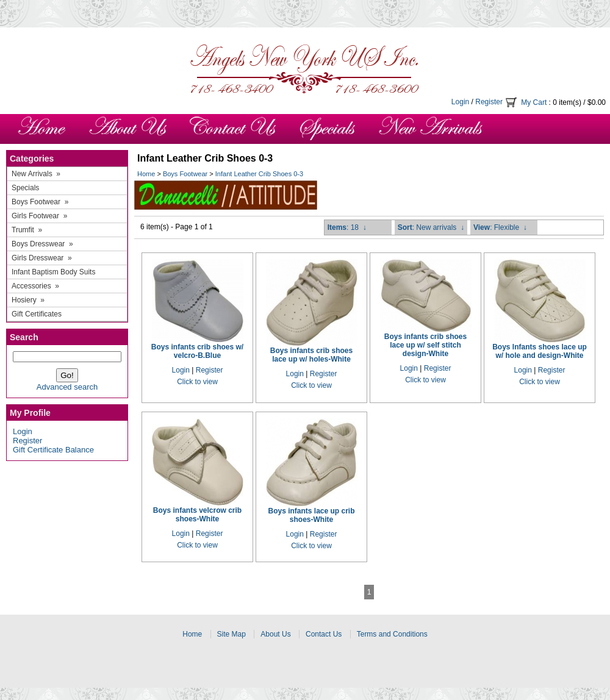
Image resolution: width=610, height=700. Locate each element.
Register (489, 102)
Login (460, 102)
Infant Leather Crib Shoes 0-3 (259, 174)
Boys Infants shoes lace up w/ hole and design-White (540, 351)
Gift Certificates (37, 314)
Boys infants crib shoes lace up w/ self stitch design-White (425, 345)
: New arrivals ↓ (431, 227)
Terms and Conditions (392, 634)
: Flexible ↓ (500, 227)
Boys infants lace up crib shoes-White (311, 515)
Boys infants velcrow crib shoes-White (197, 515)
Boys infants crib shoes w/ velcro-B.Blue (197, 351)
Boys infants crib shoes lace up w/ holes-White (311, 355)
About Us (275, 634)
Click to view (197, 382)
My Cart (534, 102)
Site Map (231, 634)
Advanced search (67, 387)
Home (146, 174)
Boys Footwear (185, 174)
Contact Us (324, 634)
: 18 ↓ (347, 227)
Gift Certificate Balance (53, 450)
